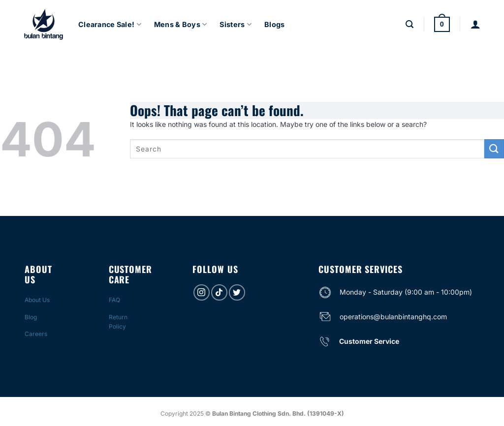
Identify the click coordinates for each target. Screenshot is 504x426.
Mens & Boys (181, 24)
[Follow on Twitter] (237, 292)
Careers (36, 334)
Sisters (236, 24)
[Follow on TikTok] (219, 292)
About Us (37, 300)
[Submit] (494, 149)
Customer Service (369, 341)
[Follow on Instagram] (202, 292)
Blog (31, 317)
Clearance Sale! (110, 24)
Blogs (274, 24)
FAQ (114, 300)
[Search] (409, 24)
